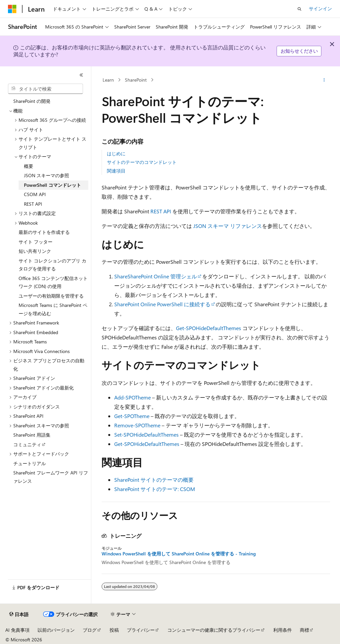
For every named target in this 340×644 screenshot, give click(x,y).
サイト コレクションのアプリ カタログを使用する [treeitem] (52, 265)
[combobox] (45, 89)
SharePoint (136, 80)
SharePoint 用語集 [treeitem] (32, 435)
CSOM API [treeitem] (35, 194)
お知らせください (299, 51)
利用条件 (283, 630)
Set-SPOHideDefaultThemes (146, 434)
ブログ (90, 630)
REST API (161, 211)
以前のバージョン (56, 630)
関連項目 (116, 171)
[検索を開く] (299, 9)
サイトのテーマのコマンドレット (142, 162)
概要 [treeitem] (29, 166)
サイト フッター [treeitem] (36, 242)
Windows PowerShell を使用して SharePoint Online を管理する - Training (179, 554)
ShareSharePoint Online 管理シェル (156, 276)
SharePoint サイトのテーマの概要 (154, 480)
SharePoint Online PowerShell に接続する (162, 304)
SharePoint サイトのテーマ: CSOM (155, 489)
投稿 (114, 630)
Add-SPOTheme (132, 397)
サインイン (320, 8)
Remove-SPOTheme (137, 425)
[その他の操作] (324, 80)
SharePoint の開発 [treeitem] (32, 101)
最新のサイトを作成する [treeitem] (44, 232)
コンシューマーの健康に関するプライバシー (214, 630)
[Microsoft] (12, 9)
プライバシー (141, 630)
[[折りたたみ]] (81, 75)
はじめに (116, 153)
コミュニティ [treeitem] (27, 444)
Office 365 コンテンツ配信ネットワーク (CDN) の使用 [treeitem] (53, 282)
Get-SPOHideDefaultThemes (209, 328)
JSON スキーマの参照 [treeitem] (46, 175)
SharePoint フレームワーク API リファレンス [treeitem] (51, 477)
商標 (304, 630)
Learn (108, 80)
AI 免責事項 (17, 630)
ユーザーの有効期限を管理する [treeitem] (51, 296)
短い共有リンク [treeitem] (35, 251)
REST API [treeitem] (33, 204)
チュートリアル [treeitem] (30, 463)
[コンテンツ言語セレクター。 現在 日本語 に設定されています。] (19, 614)
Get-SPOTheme (132, 416)
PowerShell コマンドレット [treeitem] (52, 185)
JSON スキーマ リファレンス (228, 226)
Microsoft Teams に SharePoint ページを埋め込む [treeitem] (53, 309)
